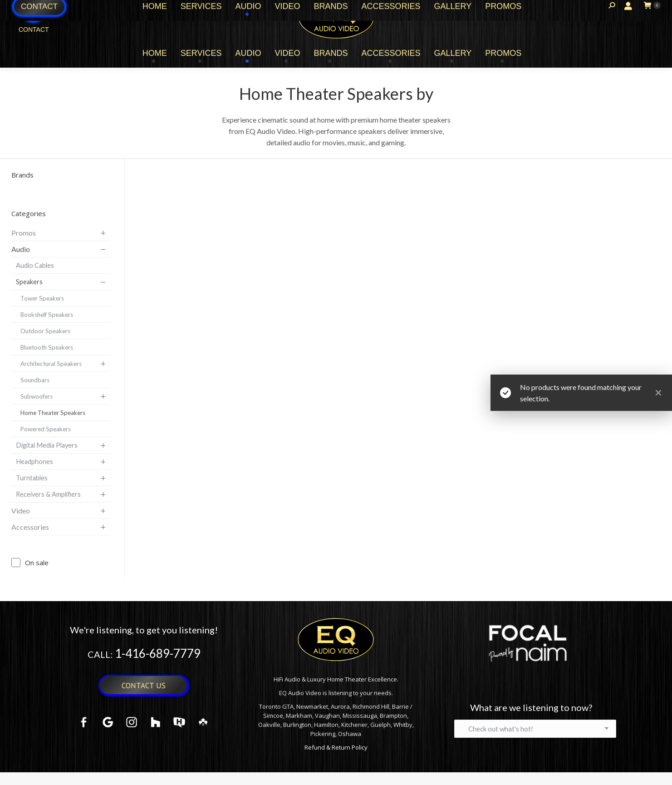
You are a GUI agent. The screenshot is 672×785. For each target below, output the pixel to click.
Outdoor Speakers (45, 331)
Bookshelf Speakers (47, 315)
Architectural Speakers (51, 364)
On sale (37, 563)
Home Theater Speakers (53, 413)
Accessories (30, 527)
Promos (24, 233)
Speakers (29, 282)
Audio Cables (35, 265)
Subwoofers (37, 396)
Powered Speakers (46, 429)
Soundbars (35, 380)
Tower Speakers (42, 298)
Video (21, 511)
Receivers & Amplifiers (48, 494)
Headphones (34, 462)
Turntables (32, 478)
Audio (21, 249)
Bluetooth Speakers (47, 347)
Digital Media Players (47, 445)
